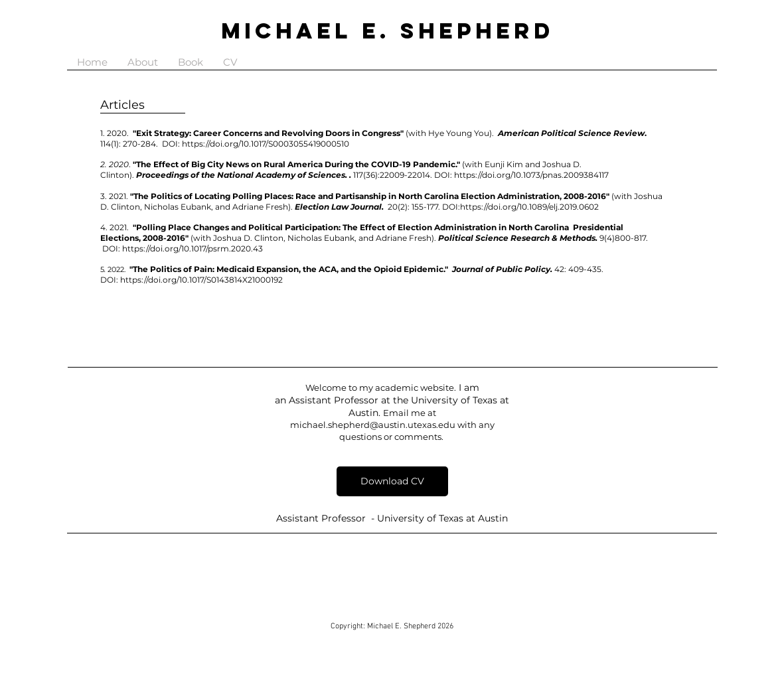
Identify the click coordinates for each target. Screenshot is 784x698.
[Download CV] (392, 481)
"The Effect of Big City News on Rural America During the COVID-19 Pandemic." (296, 164)
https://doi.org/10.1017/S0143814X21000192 (201, 280)
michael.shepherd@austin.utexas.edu (373, 425)
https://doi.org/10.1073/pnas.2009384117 (531, 175)
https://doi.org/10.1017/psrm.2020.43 (194, 248)
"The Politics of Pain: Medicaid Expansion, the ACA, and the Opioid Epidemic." (289, 269)
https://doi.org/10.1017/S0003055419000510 (269, 144)
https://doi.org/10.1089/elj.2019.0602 (529, 207)
